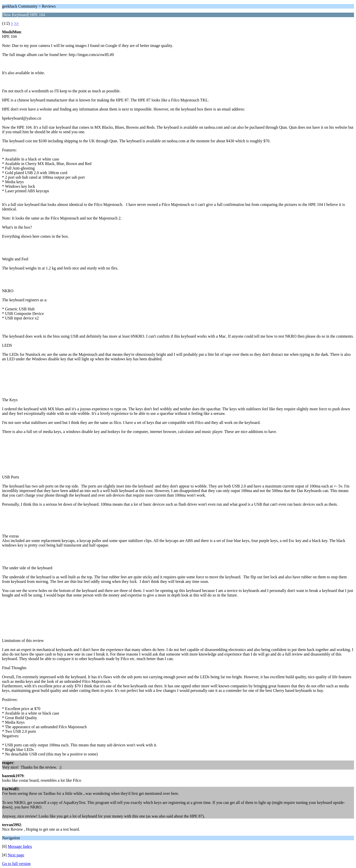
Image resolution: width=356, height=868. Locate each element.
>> (16, 23)
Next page (16, 855)
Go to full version (16, 864)
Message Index (20, 846)
